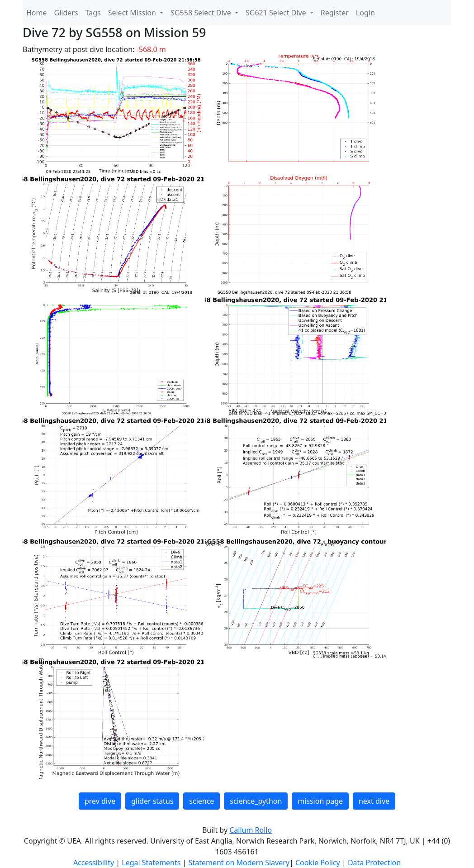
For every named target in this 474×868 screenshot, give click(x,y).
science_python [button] (256, 801)
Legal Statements (152, 863)
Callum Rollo (251, 830)
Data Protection (374, 863)
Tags (93, 13)
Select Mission (133, 13)
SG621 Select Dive (277, 13)
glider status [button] (152, 801)
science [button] (201, 801)
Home (37, 13)
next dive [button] (374, 801)
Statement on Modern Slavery (239, 863)
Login (365, 13)
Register (335, 13)
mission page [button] (320, 801)
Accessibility (95, 863)
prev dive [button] (100, 801)
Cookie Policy (319, 863)
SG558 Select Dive (202, 13)
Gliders (66, 13)
